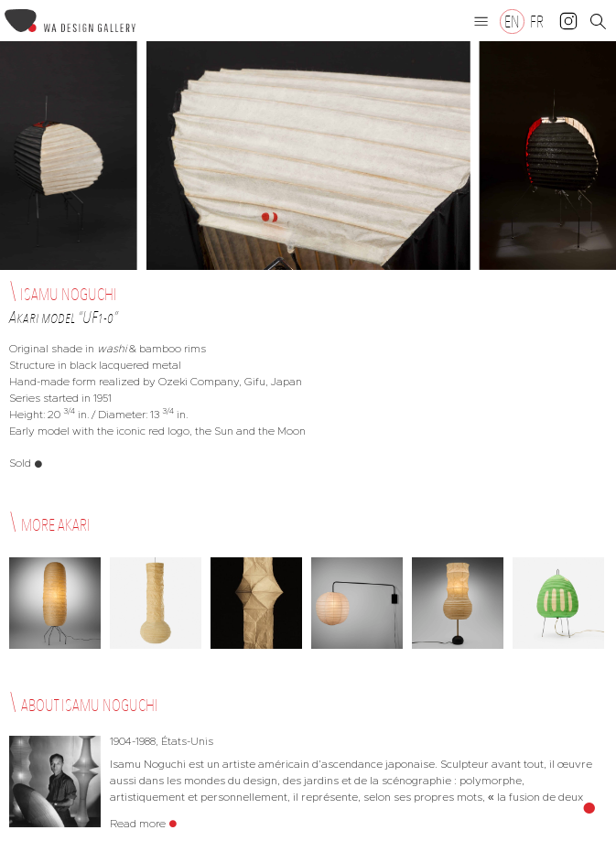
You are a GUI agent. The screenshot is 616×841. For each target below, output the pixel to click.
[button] (481, 21)
